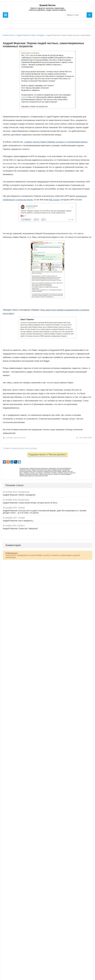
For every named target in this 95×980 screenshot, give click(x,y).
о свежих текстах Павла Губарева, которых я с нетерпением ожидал (56, 142)
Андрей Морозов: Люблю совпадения (19, 495)
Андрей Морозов (19, 438)
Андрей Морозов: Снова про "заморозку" (21, 529)
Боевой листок (9, 35)
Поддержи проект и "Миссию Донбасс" (48, 454)
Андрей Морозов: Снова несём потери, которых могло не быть (30, 503)
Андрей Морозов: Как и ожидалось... (19, 521)
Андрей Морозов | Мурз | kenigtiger (30, 35)
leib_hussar (54, 200)
